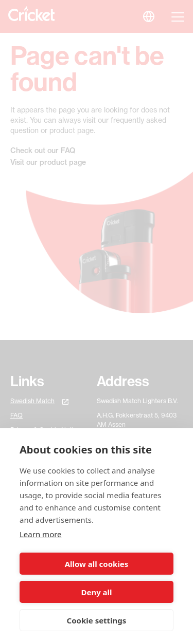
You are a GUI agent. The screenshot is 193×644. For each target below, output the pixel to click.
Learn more (41, 534)
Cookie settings (97, 620)
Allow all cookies (97, 564)
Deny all (96, 592)
